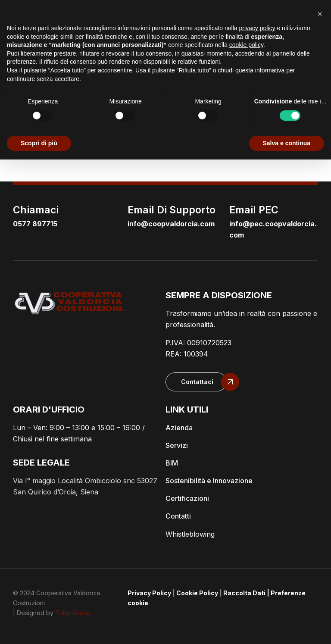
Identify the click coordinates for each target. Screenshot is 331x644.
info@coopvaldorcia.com (171, 224)
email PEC (254, 210)
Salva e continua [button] (287, 143)
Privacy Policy (149, 593)
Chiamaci (36, 210)
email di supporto (172, 210)
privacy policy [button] (257, 28)
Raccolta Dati (244, 593)
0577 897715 (35, 224)
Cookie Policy (197, 593)
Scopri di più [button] (39, 143)
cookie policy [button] (246, 45)
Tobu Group (73, 613)
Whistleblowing (190, 534)
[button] (196, 382)
